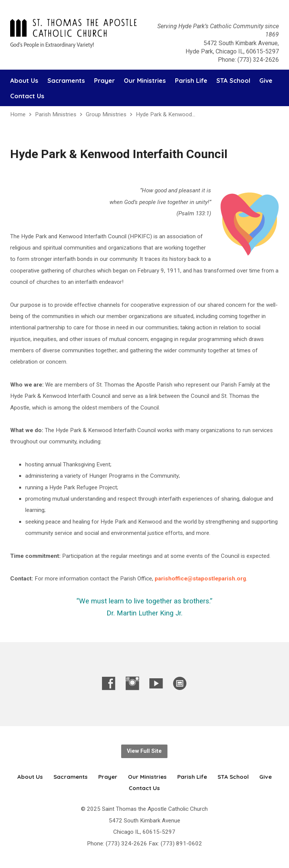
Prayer (104, 81)
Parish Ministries (56, 114)
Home (18, 114)
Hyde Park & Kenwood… (166, 114)
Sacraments (66, 81)
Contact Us (27, 96)
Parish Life (191, 81)
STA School (233, 81)
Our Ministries (145, 81)
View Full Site (144, 751)
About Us (24, 81)
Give (266, 81)
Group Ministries (106, 114)
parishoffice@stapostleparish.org (200, 579)
